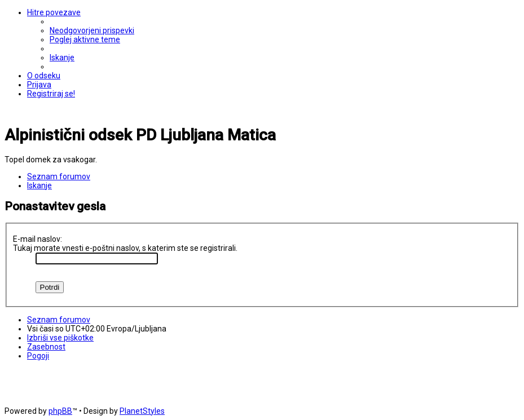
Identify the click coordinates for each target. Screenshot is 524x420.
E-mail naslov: (38, 239)
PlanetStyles (142, 411)
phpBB (60, 411)
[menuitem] (92, 30)
